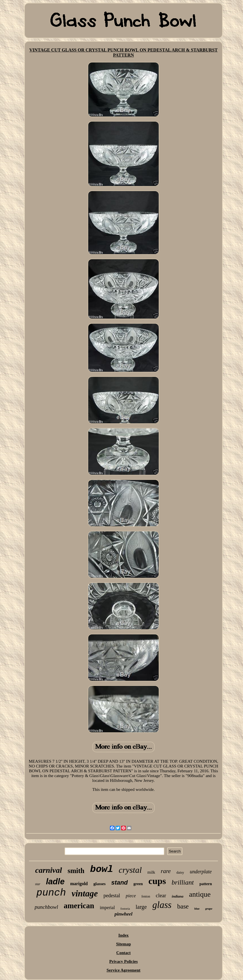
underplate (201, 872)
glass (162, 905)
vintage (85, 893)
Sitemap (124, 944)
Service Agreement (123, 970)
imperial (107, 908)
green (138, 884)
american (79, 906)
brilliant (183, 882)
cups (157, 881)
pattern (206, 884)
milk (151, 872)
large (141, 907)
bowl (101, 869)
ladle (55, 881)
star (38, 884)
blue (197, 909)
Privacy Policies (123, 961)
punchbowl (46, 907)
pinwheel (123, 914)
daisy (180, 872)
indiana (177, 896)
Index (124, 935)
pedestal (112, 896)
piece (131, 896)
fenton (146, 896)
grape (209, 909)
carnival (49, 870)
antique (200, 894)
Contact (124, 953)
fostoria (125, 909)
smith (76, 871)
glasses (99, 884)
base (183, 906)
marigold (79, 884)
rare (166, 871)
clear (161, 895)
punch (51, 893)
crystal (130, 870)
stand (120, 882)
